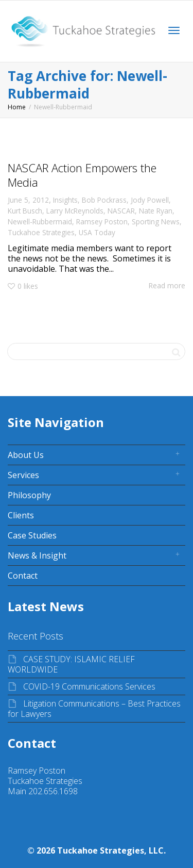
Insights (65, 200)
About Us (26, 455)
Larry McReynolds (75, 211)
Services (23, 475)
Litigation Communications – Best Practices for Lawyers (94, 709)
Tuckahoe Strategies (41, 232)
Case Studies (32, 535)
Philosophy (29, 495)
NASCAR (121, 211)
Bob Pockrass (104, 200)
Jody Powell (150, 200)
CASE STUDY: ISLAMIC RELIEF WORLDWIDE (71, 664)
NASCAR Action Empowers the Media (82, 175)
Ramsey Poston (102, 222)
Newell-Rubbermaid (40, 222)
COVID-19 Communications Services (89, 686)
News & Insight (37, 555)
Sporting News (156, 222)
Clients (21, 515)
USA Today (97, 232)
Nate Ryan (156, 211)
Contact (23, 576)
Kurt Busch (25, 211)
